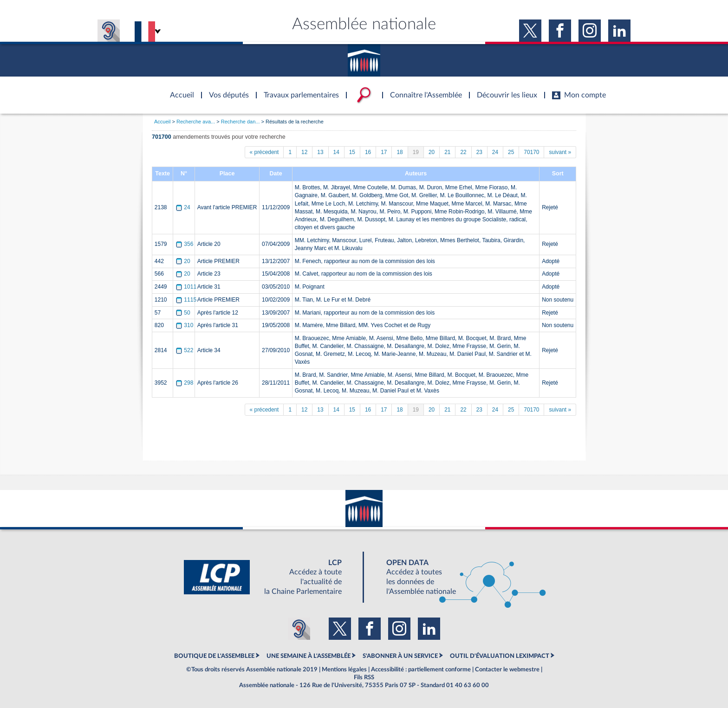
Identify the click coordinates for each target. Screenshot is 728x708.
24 (495, 152)
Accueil (162, 122)
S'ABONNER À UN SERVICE (400, 656)
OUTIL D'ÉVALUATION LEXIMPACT (500, 656)
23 (479, 152)
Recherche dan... (240, 122)
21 (447, 152)
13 (320, 152)
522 (185, 350)
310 (185, 325)
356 (185, 244)
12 (304, 152)
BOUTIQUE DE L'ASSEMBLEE (214, 656)
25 (511, 152)
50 (184, 313)
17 (384, 152)
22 (463, 152)
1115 (187, 300)
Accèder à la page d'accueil (179, 90)
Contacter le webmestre (507, 669)
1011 (187, 287)
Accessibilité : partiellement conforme (421, 669)
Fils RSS (364, 677)
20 (432, 152)
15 (352, 152)
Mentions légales (344, 669)
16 (368, 152)
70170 (531, 152)
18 (400, 152)
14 (336, 152)
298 (185, 383)
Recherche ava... (196, 122)
